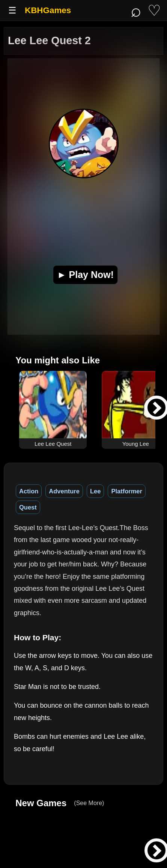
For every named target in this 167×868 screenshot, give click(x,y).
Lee (95, 491)
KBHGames (48, 10)
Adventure (64, 491)
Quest (28, 507)
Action (29, 491)
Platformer (127, 491)
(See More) (89, 803)
